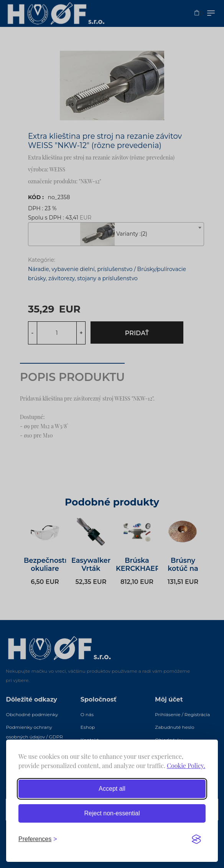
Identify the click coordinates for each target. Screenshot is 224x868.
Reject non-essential (112, 813)
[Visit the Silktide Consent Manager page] (196, 839)
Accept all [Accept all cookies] (112, 789)
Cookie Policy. (186, 766)
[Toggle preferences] (38, 839)
